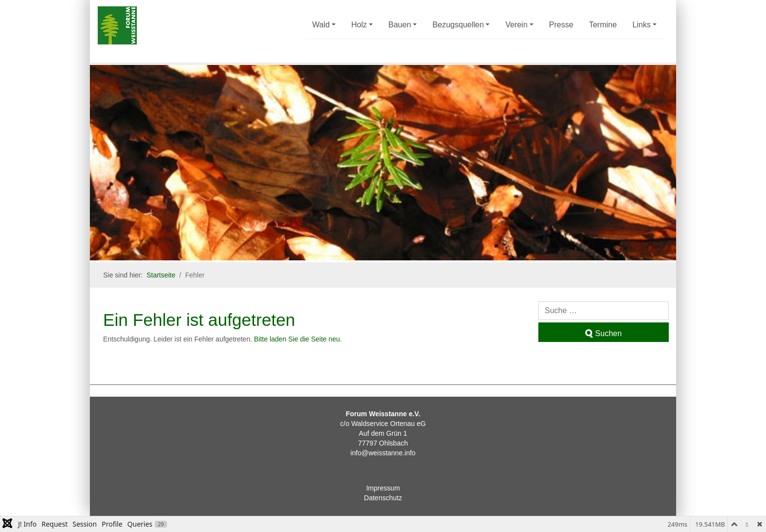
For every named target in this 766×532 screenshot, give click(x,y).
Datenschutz (383, 498)
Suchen (603, 333)
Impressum (383, 488)
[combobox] (604, 311)
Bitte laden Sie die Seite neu (297, 339)
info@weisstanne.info (383, 453)
